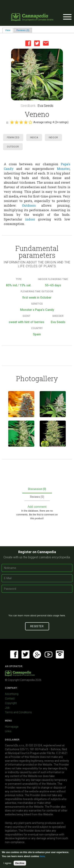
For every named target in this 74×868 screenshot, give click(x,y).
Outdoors (29, 205)
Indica (34, 138)
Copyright (11, 703)
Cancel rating (7, 122)
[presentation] (37, 605)
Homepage (12, 727)
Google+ (37, 654)
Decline (20, 863)
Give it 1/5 (12, 122)
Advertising (12, 694)
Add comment (37, 507)
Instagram (60, 654)
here (62, 615)
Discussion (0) (37, 489)
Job (7, 708)
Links (8, 731)
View (9, 30)
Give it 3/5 (21, 122)
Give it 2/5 (16, 122)
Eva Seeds (45, 106)
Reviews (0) (23, 30)
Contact (10, 698)
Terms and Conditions (18, 712)
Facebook (28, 43)
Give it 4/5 (26, 122)
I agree (7, 863)
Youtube (49, 654)
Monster (63, 169)
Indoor (53, 138)
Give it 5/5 (30, 122)
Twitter (37, 43)
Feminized (13, 138)
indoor (30, 219)
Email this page (46, 43)
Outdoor (13, 147)
